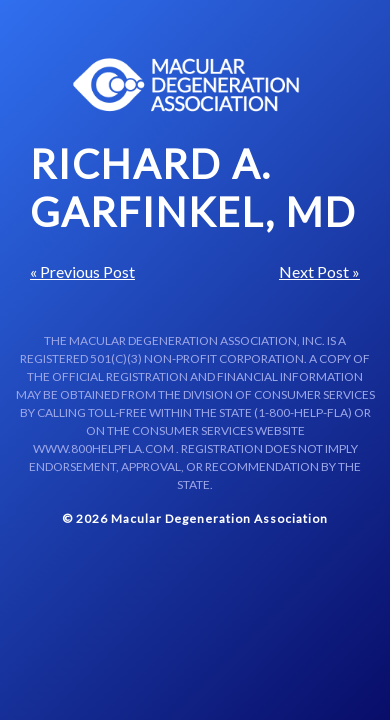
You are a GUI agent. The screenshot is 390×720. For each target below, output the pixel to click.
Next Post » (319, 271)
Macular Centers (187, 85)
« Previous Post (82, 271)
